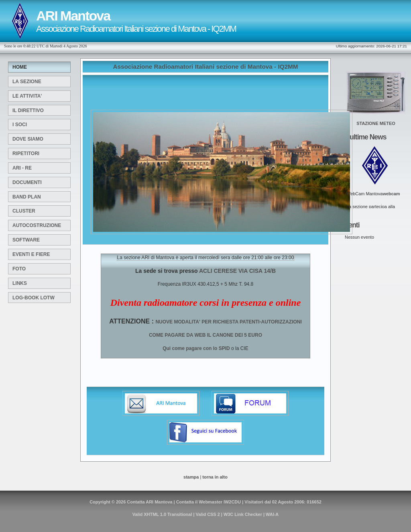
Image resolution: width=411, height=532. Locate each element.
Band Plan (27, 197)
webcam (391, 194)
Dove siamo (28, 139)
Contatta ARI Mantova (150, 502)
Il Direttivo (28, 110)
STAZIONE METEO (376, 123)
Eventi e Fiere (31, 254)
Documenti (27, 182)
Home (20, 67)
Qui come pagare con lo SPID (196, 348)
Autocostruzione (37, 225)
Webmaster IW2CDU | (220, 502)
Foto (19, 269)
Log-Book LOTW (34, 298)
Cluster (24, 211)
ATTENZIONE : (132, 321)
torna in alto (215, 477)
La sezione (27, 82)
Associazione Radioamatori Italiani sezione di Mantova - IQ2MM (205, 66)
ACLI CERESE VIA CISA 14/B (237, 271)
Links (20, 283)
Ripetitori (26, 153)
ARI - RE (22, 168)
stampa (191, 477)
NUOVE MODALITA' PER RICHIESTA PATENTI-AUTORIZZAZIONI (228, 322)
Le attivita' (27, 96)
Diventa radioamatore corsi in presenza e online (206, 303)
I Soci (20, 125)
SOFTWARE (26, 240)
